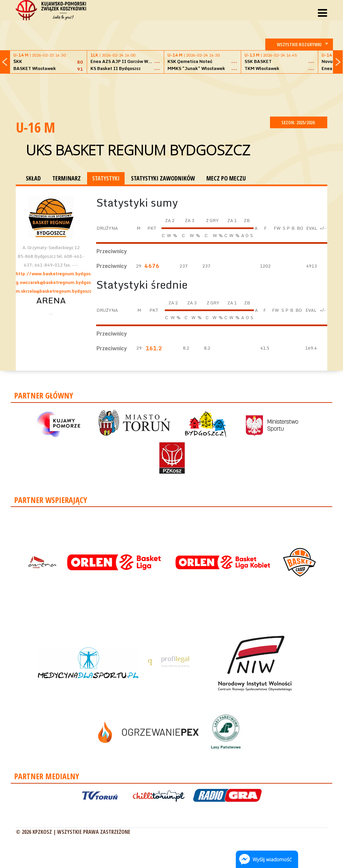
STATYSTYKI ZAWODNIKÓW (163, 178)
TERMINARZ (66, 178)
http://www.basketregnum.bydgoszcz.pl (59, 274)
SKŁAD (33, 178)
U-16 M (36, 127)
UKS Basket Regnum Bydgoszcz (138, 150)
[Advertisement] (171, 94)
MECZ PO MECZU (226, 178)
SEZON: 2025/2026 (299, 122)
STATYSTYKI (106, 178)
